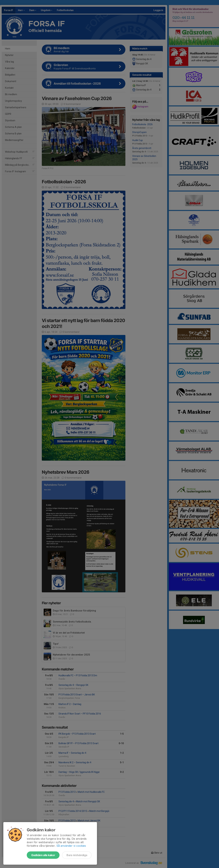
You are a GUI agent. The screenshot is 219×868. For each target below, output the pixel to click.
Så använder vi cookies (71, 846)
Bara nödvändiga (77, 855)
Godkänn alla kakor (43, 855)
